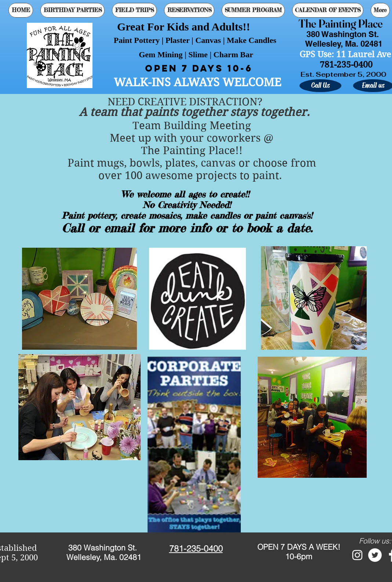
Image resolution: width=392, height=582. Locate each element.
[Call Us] (320, 86)
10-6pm (299, 556)
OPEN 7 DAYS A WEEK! (299, 547)
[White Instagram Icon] (357, 555)
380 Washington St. (104, 548)
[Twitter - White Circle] (375, 555)
